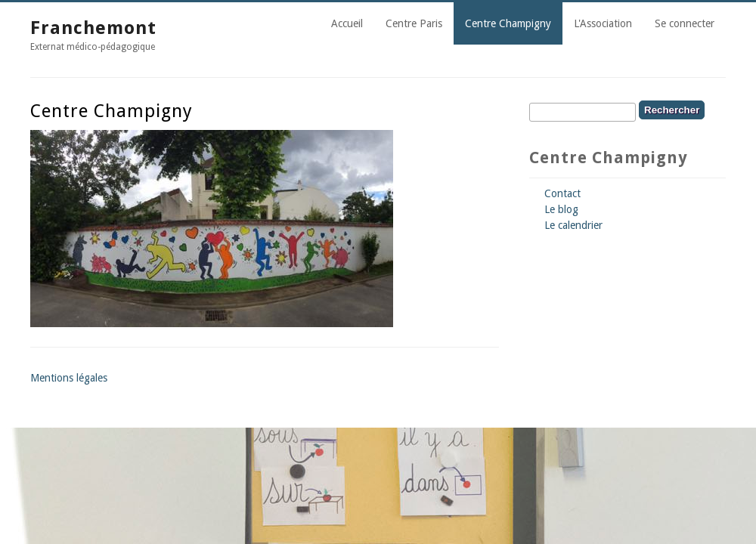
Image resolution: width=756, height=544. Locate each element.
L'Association (603, 23)
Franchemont (93, 28)
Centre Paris (414, 23)
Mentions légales (69, 378)
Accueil (347, 23)
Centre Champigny (508, 23)
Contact (562, 193)
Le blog (561, 209)
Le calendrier (573, 225)
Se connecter (685, 23)
